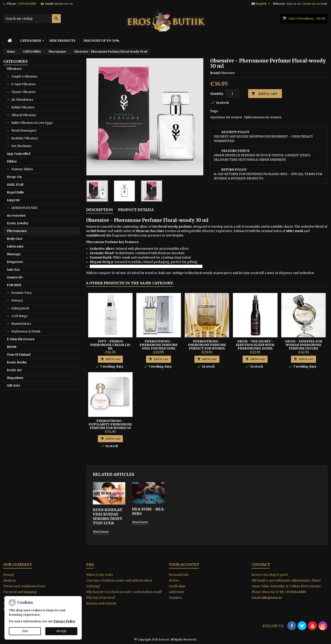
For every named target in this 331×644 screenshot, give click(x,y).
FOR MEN (14, 285)
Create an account (314, 4)
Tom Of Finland (19, 355)
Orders (174, 581)
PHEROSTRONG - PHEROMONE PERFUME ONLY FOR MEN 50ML (159, 345)
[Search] (32, 19)
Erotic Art (14, 370)
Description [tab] (100, 210)
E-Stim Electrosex (21, 339)
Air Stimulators (22, 100)
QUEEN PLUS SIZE (24, 208)
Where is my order (100, 575)
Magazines (15, 378)
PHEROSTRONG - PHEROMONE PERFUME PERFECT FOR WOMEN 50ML (207, 347)
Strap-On (14, 177)
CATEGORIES (31, 41)
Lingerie (13, 200)
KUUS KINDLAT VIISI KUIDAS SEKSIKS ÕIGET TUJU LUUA (107, 516)
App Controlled (19, 154)
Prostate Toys (21, 293)
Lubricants (15, 246)
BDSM (12, 347)
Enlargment (20, 308)
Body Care (15, 239)
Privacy (9, 575)
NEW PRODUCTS (62, 41)
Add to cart (264, 94)
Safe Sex (13, 270)
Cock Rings (19, 316)
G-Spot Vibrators (23, 84)
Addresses (177, 592)
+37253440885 (27, 4)
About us (10, 581)
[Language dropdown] (261, 4)
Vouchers (175, 598)
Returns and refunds (101, 603)
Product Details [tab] (136, 210)
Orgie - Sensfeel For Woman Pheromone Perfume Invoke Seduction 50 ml (303, 347)
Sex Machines (21, 146)
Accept (61, 631)
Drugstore (15, 262)
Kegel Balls (15, 192)
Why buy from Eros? (101, 598)
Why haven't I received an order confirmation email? (124, 592)
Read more (101, 532)
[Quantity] (232, 94)
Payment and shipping (20, 592)
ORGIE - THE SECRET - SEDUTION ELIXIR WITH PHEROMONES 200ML (255, 345)
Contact (261, 565)
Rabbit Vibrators (23, 107)
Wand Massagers (24, 131)
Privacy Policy (64, 621)
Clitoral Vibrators (24, 115)
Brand (215, 73)
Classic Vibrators (23, 92)
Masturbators (21, 324)
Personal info (179, 575)
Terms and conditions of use (24, 586)
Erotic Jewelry (18, 223)
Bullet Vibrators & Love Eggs (32, 123)
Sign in (291, 4)
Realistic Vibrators (25, 138)
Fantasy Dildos (22, 169)
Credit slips (177, 586)
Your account (184, 565)
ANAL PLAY (15, 185)
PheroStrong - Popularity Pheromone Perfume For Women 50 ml (110, 426)
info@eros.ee (63, 4)
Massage (14, 254)
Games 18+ (15, 277)
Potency (17, 301)
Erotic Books (17, 362)
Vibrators (14, 69)
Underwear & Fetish (26, 331)
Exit (25, 631)
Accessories (16, 216)
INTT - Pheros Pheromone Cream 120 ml (110, 345)
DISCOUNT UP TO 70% (101, 41)
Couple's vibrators (24, 76)
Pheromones (17, 231)
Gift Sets (13, 386)
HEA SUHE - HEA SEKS (148, 511)
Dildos (12, 161)
